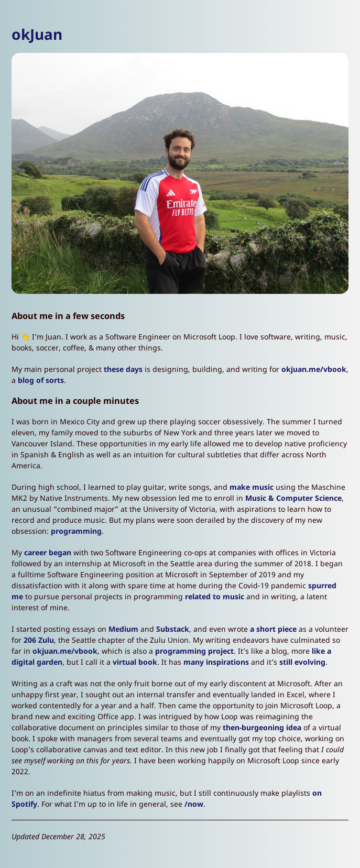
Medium (123, 629)
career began (48, 552)
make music (252, 487)
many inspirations (216, 662)
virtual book (135, 662)
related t (200, 596)
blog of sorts (41, 380)
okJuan (37, 34)
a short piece (273, 629)
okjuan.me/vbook (314, 369)
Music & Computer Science (293, 498)
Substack (173, 629)
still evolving (302, 662)
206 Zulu (39, 640)
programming (76, 531)
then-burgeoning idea (262, 727)
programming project (194, 651)
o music (230, 596)
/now (194, 804)
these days (123, 369)
